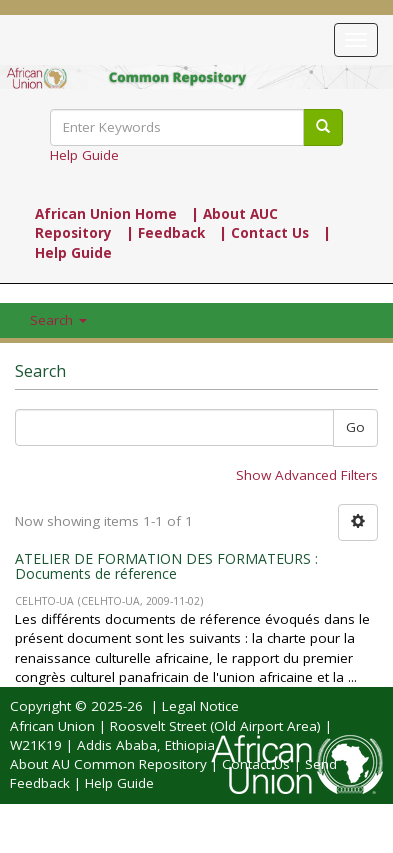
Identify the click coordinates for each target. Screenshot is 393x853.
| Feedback (165, 233)
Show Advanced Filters (307, 475)
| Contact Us (264, 233)
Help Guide (84, 155)
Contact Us (256, 764)
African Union (52, 726)
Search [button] (58, 320)
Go (355, 427)
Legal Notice (200, 706)
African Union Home (106, 214)
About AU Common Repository (108, 764)
